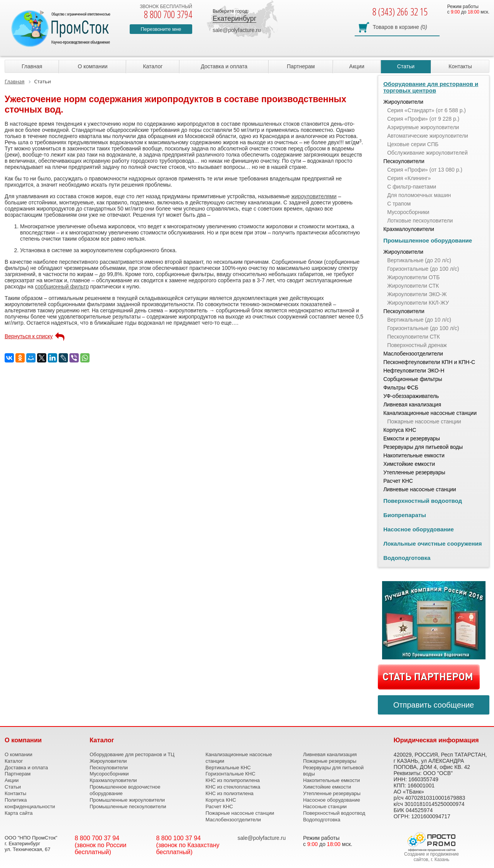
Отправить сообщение (434, 705)
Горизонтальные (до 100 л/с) (423, 269)
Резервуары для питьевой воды (423, 447)
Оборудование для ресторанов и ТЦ (132, 754)
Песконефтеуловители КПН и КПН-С (429, 362)
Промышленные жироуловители (127, 800)
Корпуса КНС (400, 430)
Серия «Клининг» (409, 178)
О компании (92, 66)
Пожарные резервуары (330, 761)
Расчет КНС (398, 481)
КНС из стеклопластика (233, 787)
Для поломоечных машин (419, 195)
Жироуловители (403, 102)
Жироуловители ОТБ (413, 277)
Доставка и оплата (224, 66)
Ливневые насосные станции (420, 489)
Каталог (153, 66)
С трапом (399, 204)
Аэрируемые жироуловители (423, 127)
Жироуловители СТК (413, 286)
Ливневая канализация (412, 405)
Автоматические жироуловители (428, 136)
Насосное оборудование (419, 529)
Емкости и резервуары (412, 438)
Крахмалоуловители (409, 229)
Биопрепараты (405, 515)
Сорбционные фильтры (413, 379)
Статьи (406, 66)
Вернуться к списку (29, 336)
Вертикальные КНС (228, 768)
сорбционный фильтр (62, 287)
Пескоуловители (404, 161)
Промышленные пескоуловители (128, 806)
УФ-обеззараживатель (411, 396)
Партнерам (301, 66)
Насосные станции (325, 806)
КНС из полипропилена (233, 780)
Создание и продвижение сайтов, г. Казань (431, 857)
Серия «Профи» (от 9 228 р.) (423, 119)
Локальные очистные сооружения (432, 544)
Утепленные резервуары (414, 472)
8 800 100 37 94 (179, 838)
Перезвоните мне (161, 29)
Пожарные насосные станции (424, 421)
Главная (32, 66)
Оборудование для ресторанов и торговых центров (431, 87)
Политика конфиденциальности (30, 803)
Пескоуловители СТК (414, 337)
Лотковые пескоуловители (420, 221)
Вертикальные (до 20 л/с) (419, 260)
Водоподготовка (407, 558)
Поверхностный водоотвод (423, 501)
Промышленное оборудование (428, 240)
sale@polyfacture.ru (237, 30)
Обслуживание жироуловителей (427, 153)
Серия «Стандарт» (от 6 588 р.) (426, 110)
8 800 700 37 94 (97, 838)
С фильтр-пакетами (412, 187)
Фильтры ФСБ (401, 388)
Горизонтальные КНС (230, 774)
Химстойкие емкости (409, 464)
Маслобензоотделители (413, 354)
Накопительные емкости (414, 455)
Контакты (460, 66)
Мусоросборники (408, 212)
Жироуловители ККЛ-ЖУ (418, 303)
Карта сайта (19, 813)
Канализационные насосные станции (430, 413)
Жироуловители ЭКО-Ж (417, 294)
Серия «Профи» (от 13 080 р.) (425, 170)
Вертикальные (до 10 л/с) (419, 320)
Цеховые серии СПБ (413, 144)
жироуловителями (314, 196)
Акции (357, 66)
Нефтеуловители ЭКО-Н (414, 371)
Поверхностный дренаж (417, 345)
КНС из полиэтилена (229, 793)
